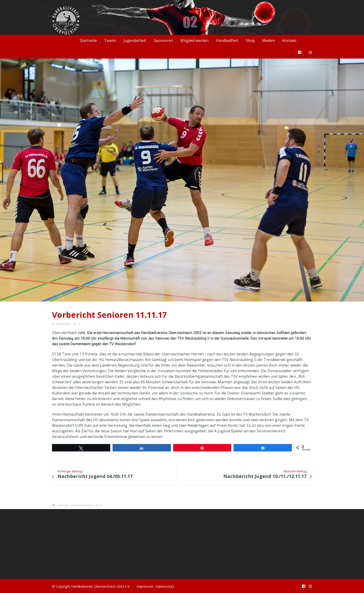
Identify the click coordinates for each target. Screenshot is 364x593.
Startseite (88, 40)
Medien (269, 40)
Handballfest (227, 40)
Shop (250, 40)
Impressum (145, 586)
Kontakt (289, 40)
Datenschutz (165, 586)
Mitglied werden (194, 40)
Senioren (63, 505)
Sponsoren (163, 40)
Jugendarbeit (135, 40)
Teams (110, 40)
